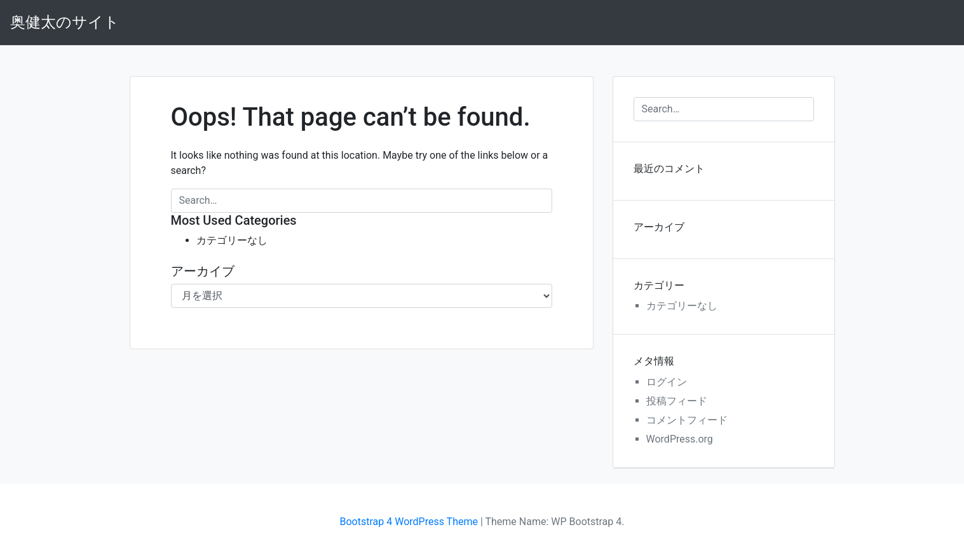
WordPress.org (680, 439)
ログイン (667, 382)
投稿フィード (677, 401)
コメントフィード (687, 420)
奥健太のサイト (65, 22)
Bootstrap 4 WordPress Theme (409, 522)
